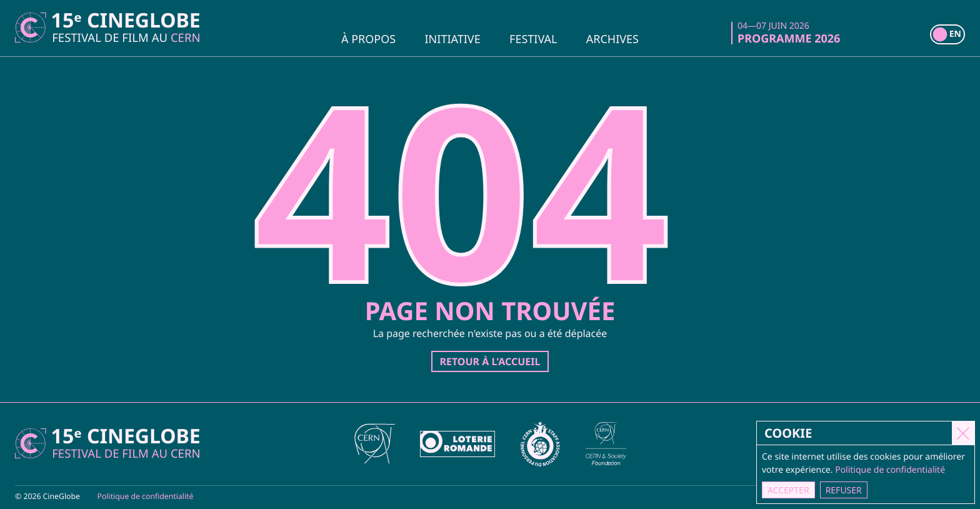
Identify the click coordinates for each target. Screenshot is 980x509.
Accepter (789, 490)
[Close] (964, 433)
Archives (612, 38)
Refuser (844, 490)
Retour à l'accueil (490, 361)
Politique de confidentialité (146, 496)
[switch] (947, 34)
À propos (368, 38)
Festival (533, 38)
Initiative (453, 38)
